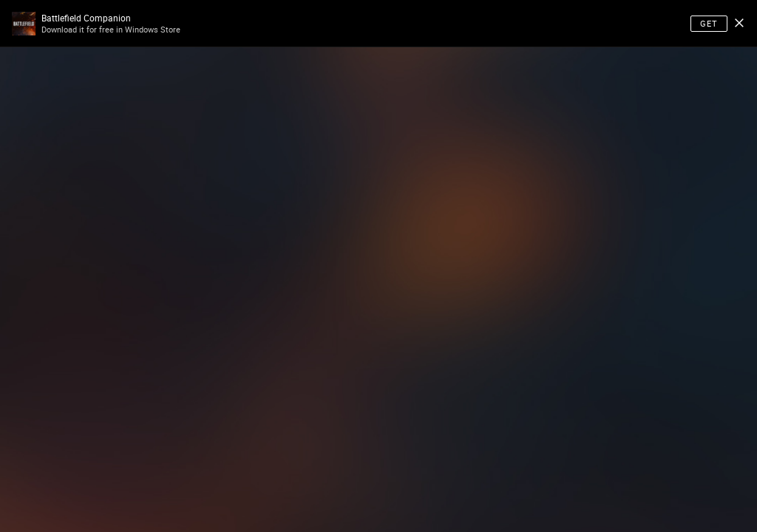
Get (709, 23)
